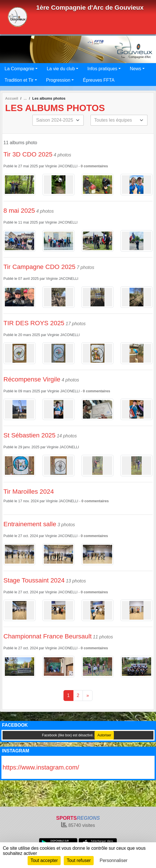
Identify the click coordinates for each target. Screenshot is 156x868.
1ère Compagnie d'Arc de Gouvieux (90, 8)
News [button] (136, 69)
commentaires (96, 166)
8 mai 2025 (19, 211)
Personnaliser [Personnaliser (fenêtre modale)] (114, 860)
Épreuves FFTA (99, 80)
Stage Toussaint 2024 (34, 580)
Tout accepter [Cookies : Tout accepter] (44, 860)
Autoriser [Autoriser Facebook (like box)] (104, 735)
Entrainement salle (30, 524)
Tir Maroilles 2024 (29, 492)
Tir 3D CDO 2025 (28, 154)
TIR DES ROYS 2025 (34, 323)
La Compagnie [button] (19, 69)
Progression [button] (58, 80)
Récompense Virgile (32, 379)
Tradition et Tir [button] (19, 80)
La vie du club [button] (61, 69)
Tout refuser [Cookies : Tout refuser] (79, 860)
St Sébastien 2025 (29, 435)
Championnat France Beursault (48, 636)
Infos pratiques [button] (102, 69)
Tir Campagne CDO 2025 (39, 267)
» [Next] (88, 695)
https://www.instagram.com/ (41, 767)
